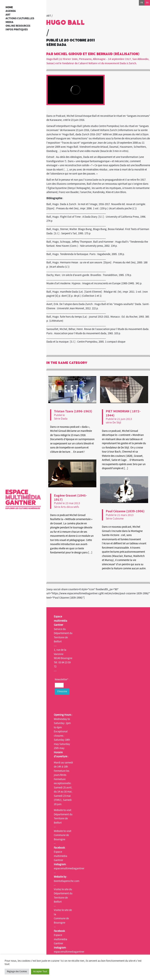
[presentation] (83, 703)
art (8, 15)
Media (9, 22)
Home (9, 7)
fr (142, 3)
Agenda (11, 11)
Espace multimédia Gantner (61, 856)
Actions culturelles (20, 18)
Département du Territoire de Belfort (63, 819)
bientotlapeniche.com (67, 881)
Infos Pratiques (17, 30)
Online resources (18, 26)
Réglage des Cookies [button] (17, 971)
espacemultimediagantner (69, 868)
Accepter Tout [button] (40, 971)
